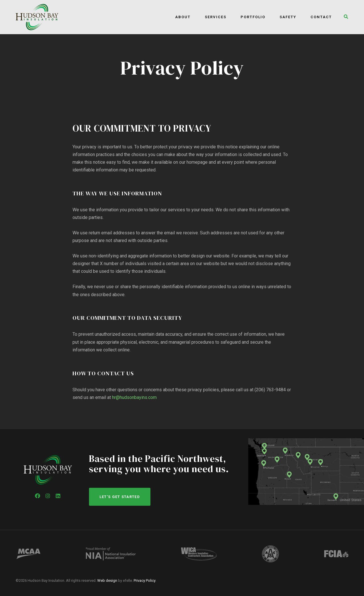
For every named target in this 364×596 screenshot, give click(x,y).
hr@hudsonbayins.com (134, 397)
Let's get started (120, 497)
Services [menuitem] (216, 17)
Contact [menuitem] (321, 17)
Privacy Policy (144, 580)
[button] (345, 17)
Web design (107, 580)
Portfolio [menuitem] (253, 17)
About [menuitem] (183, 17)
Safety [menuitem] (288, 17)
